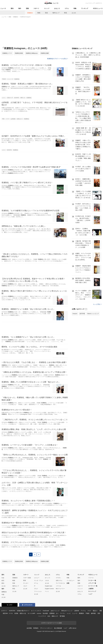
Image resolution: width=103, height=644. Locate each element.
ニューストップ (90, 3)
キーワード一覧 (93, 586)
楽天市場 (82, 314)
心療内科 (77, 611)
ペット (47, 591)
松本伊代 (17, 98)
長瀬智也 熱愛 (45, 53)
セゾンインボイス (36, 611)
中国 (3, 595)
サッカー (26, 583)
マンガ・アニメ (39, 580)
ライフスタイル (60, 583)
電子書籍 (62, 616)
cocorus (39, 613)
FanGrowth (46, 611)
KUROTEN (12, 611)
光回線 (16, 613)
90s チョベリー (60, 589)
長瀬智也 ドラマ (7, 53)
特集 (75, 8)
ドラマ (7, 119)
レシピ (69, 613)
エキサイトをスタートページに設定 (51, 623)
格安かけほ (23, 613)
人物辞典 (91, 589)
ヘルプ (90, 594)
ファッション (38, 591)
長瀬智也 (17, 79)
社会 (3, 578)
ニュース (3, 8)
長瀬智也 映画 (19, 53)
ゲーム (36, 583)
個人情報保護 (58, 628)
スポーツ (36, 8)
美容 (99, 613)
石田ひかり (20, 119)
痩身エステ (55, 616)
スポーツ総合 (27, 578)
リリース (91, 578)
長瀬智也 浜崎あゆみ (32, 53)
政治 (3, 583)
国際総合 (4, 592)
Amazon (75, 314)
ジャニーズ (10, 79)
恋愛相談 (52, 613)
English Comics (49, 589)
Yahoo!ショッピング (93, 314)
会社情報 (29, 628)
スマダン (58, 578)
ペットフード (42, 616)
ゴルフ (25, 586)
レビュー (37, 578)
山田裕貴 (13, 119)
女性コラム (59, 580)
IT (35, 586)
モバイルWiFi (31, 613)
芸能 (27, 8)
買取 (101, 611)
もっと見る (97, 304)
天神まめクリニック (67, 611)
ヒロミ (4, 98)
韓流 (66, 13)
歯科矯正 (93, 613)
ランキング (85, 8)
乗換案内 (81, 613)
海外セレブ (56, 13)
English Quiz (49, 586)
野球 (25, 580)
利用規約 (36, 628)
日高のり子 (10, 98)
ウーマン (63, 613)
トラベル (58, 586)
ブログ (89, 611)
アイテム (83, 611)
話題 (68, 583)
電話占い (95, 611)
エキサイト (99, 3)
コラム (67, 8)
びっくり (48, 578)
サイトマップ (92, 591)
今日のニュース (98, 8)
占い (57, 613)
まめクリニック (55, 611)
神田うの (23, 98)
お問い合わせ (73, 628)
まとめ (74, 13)
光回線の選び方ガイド (23, 611)
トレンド (47, 8)
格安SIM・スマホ (8, 613)
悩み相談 (45, 613)
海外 (20, 8)
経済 (3, 580)
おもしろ (57, 8)
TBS (3, 119)
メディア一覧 (92, 583)
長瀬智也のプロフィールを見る (58, 59)
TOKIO (4, 79)
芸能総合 (30, 13)
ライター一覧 (92, 580)
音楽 (46, 13)
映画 (39, 13)
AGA (49, 616)
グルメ (36, 589)
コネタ (47, 580)
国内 (12, 8)
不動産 (87, 613)
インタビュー (71, 580)
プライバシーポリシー (46, 628)
